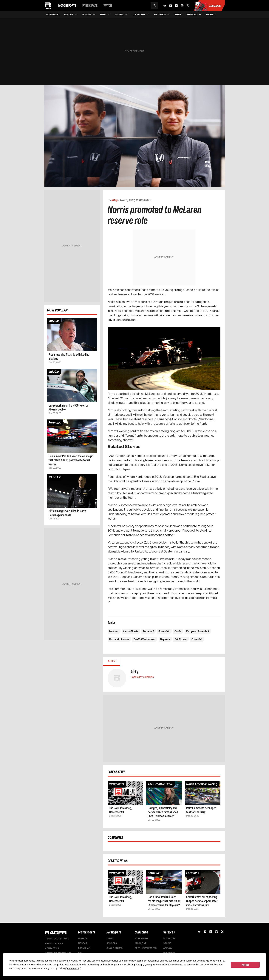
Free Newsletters (146, 948)
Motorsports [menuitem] (67, 6)
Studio (167, 943)
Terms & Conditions (57, 939)
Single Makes (115, 948)
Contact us (52, 948)
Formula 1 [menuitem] (53, 15)
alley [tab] (112, 661)
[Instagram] (182, 6)
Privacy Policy (54, 944)
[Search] (154, 6)
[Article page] (72, 335)
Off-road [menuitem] (194, 15)
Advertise (169, 939)
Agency (168, 948)
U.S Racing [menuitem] (141, 15)
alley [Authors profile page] (115, 200)
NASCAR (83, 943)
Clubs (110, 939)
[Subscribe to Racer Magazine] (209, 6)
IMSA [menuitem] (105, 15)
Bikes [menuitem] (178, 15)
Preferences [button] (73, 969)
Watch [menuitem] (108, 6)
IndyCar (83, 939)
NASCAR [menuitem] (89, 15)
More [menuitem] (212, 15)
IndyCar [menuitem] (71, 15)
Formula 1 (84, 948)
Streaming (141, 939)
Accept (245, 965)
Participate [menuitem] (90, 6)
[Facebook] (171, 6)
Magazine (141, 943)
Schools (112, 943)
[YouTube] (165, 6)
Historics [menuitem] (162, 15)
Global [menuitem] (121, 15)
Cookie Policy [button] (211, 965)
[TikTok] (176, 6)
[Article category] (54, 321)
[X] (188, 6)
